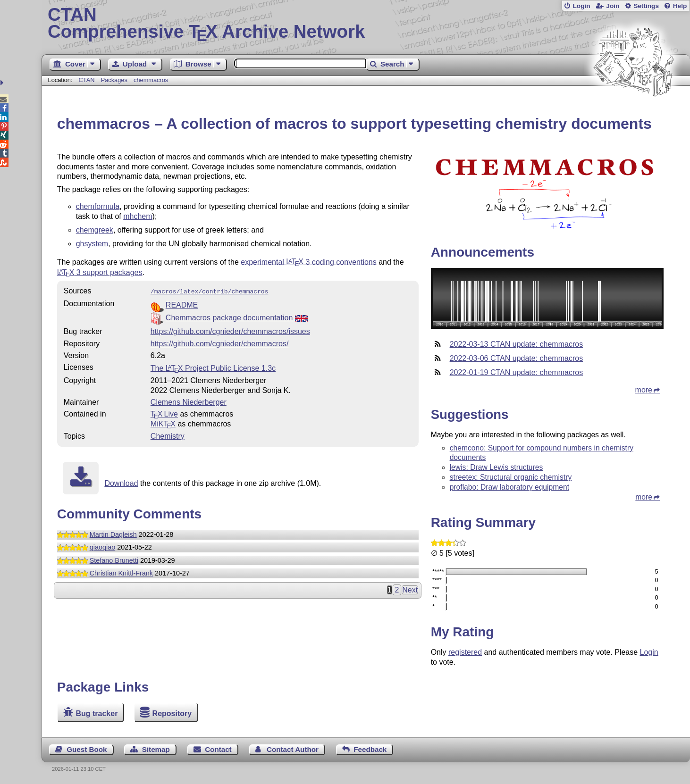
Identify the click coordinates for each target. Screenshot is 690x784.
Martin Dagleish (113, 534)
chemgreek (95, 230)
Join (613, 6)
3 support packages (100, 272)
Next (410, 589)
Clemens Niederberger (189, 401)
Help (680, 6)
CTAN (87, 80)
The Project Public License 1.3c (213, 367)
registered (465, 652)
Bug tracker (97, 713)
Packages (115, 80)
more (644, 390)
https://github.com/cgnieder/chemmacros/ (220, 343)
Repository (172, 713)
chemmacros (151, 80)
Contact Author (293, 749)
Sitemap (156, 749)
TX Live (164, 413)
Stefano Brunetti (114, 559)
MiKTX (163, 423)
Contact (218, 749)
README (182, 304)
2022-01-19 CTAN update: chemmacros (517, 372)
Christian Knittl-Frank (121, 572)
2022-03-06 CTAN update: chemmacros (517, 358)
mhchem (138, 216)
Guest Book (87, 749)
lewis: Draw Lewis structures (496, 467)
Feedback (370, 749)
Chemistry (168, 435)
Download (121, 482)
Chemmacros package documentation (237, 317)
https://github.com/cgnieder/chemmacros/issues (230, 330)
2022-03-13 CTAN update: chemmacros (517, 344)
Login (581, 6)
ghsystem (92, 244)
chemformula (98, 206)
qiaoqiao (102, 546)
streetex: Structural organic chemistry (511, 477)
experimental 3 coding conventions (309, 262)
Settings (646, 6)
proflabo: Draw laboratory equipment (510, 487)
